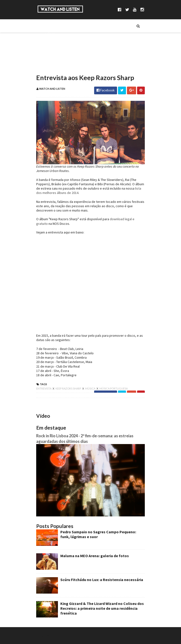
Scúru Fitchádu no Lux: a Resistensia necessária (102, 580)
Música (50, 34)
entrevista (44, 388)
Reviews (51, 67)
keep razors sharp (69, 388)
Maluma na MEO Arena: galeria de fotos (95, 556)
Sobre (49, 26)
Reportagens (55, 59)
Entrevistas (54, 50)
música (90, 388)
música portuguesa (114, 388)
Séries (49, 42)
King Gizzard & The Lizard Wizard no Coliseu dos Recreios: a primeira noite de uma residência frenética (102, 608)
